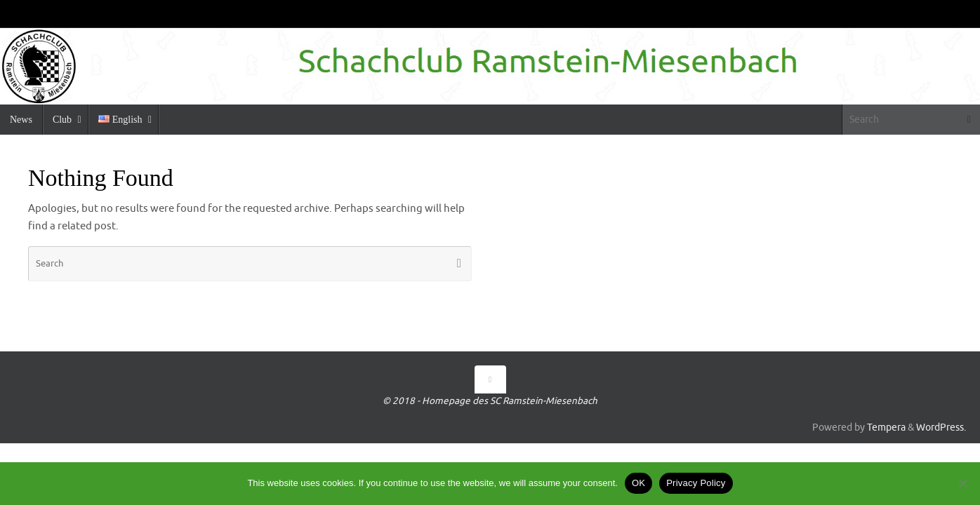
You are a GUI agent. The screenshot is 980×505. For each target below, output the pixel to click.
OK (638, 483)
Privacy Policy (696, 483)
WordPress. (941, 427)
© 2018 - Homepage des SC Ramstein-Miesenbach (490, 401)
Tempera (886, 427)
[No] (962, 483)
